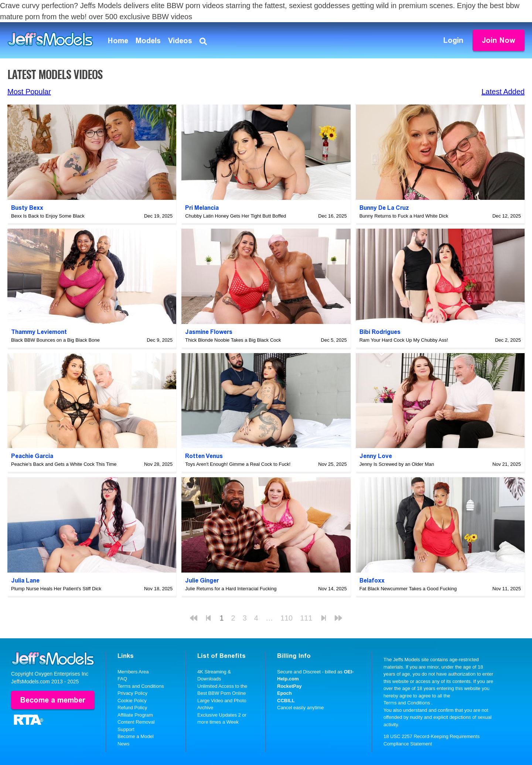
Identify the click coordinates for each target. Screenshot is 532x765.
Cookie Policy (132, 701)
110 (287, 618)
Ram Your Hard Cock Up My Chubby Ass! (404, 340)
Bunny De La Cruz (384, 208)
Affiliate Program (135, 715)
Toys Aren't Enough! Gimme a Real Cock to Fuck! (238, 464)
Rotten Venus (204, 456)
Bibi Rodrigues (380, 332)
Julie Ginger (202, 580)
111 (306, 618)
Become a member (53, 700)
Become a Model (136, 736)
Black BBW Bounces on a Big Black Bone (55, 340)
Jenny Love (376, 456)
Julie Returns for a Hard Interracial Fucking (231, 589)
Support (126, 729)
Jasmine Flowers (209, 332)
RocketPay (289, 686)
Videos (180, 41)
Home (118, 41)
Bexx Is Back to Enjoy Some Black (48, 216)
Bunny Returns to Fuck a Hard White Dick (404, 216)
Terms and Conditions (141, 686)
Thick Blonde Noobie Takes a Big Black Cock (233, 340)
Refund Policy (132, 708)
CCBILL (286, 701)
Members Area (133, 672)
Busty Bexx (27, 208)
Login (453, 40)
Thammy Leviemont (39, 332)
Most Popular (29, 92)
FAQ (122, 679)
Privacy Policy (132, 693)
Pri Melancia (202, 208)
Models (148, 41)
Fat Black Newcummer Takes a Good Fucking (408, 589)
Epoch (284, 693)
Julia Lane (25, 580)
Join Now (499, 40)
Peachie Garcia (32, 456)
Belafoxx (372, 580)
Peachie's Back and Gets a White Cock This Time (64, 464)
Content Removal (136, 722)
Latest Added (503, 92)
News (124, 744)
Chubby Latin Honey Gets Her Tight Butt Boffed (236, 216)
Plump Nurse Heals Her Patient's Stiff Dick (56, 589)
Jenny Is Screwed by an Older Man (397, 464)
